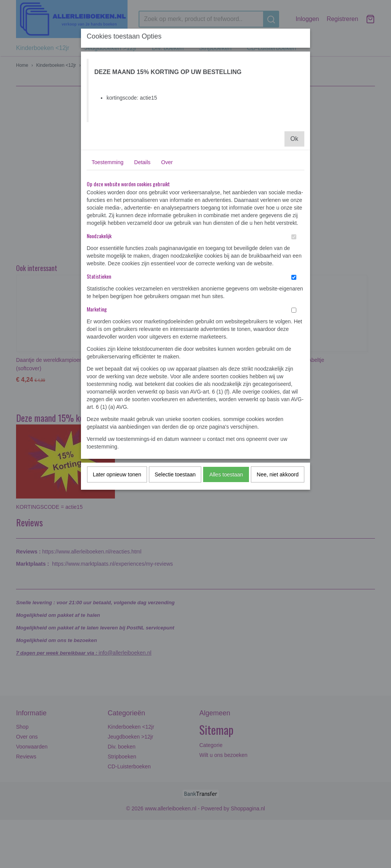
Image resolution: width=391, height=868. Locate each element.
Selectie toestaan (175, 474)
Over (167, 162)
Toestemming (107, 162)
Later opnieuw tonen (117, 474)
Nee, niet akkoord (278, 474)
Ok (294, 139)
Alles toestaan (226, 474)
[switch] (294, 237)
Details (142, 162)
